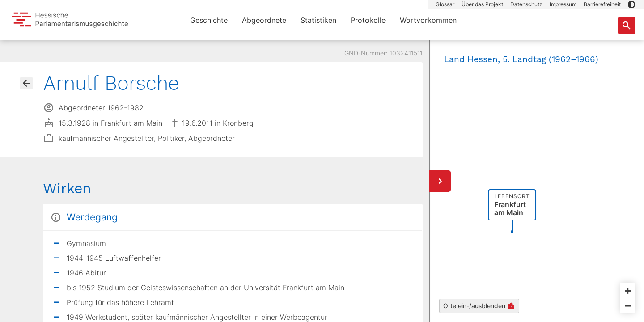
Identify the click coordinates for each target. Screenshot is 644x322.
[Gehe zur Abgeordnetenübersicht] (26, 83)
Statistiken (318, 20)
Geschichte (209, 20)
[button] (631, 4)
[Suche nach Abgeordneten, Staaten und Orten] (627, 25)
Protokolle (368, 20)
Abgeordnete (264, 20)
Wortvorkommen (428, 20)
